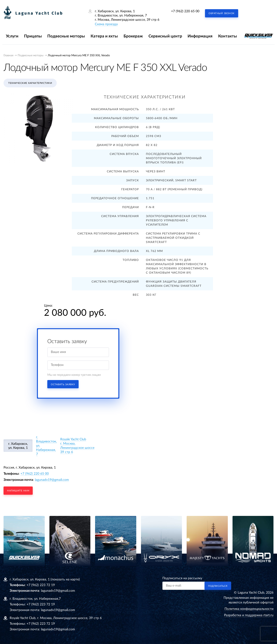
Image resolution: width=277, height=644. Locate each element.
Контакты (228, 36)
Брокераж (133, 36)
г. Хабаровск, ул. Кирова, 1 (18, 446)
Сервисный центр (165, 36)
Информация (200, 36)
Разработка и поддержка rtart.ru (249, 615)
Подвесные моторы (66, 36)
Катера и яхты (104, 36)
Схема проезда (106, 24)
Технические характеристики (30, 83)
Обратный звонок (222, 13)
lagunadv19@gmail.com (52, 480)
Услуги (12, 36)
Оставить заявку (63, 385)
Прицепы (33, 36)
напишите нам (18, 491)
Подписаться (218, 586)
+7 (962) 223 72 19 (41, 585)
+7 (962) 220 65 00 (185, 11)
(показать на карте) (65, 579)
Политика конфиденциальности (249, 609)
